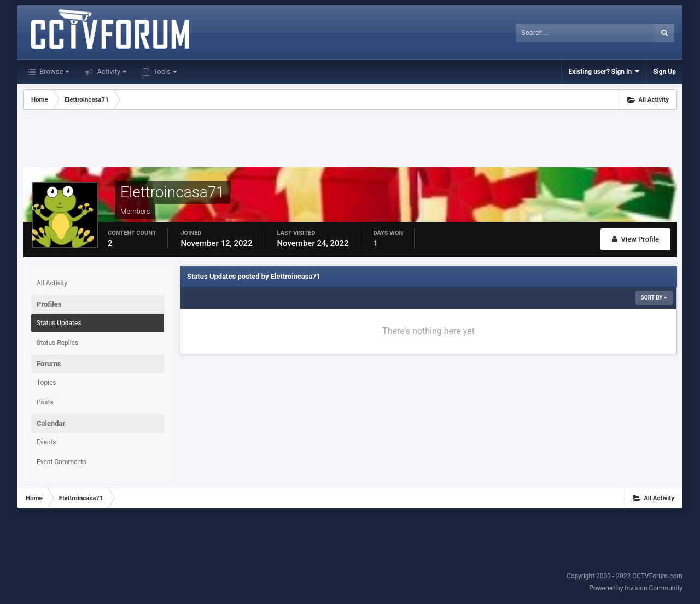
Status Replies (57, 343)
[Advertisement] (350, 140)
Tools (164, 71)
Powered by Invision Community (636, 588)
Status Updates (59, 323)
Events (46, 442)
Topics (46, 383)
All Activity (52, 283)
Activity (111, 71)
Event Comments (62, 462)
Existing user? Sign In (604, 71)
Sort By (654, 298)
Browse (53, 71)
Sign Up (664, 72)
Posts (45, 402)
